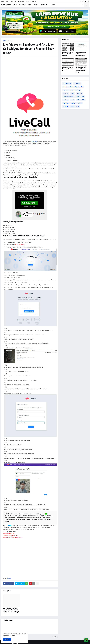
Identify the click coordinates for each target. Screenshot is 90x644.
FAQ (71, 87)
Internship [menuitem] (44, 5)
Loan (83, 97)
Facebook (34, 142)
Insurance (79, 93)
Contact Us (13, 1)
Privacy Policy (21, 1)
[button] (82, 5)
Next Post (55, 637)
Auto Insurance (67, 84)
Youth (72, 106)
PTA (83, 100)
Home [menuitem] (15, 5)
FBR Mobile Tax (79, 87)
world (78, 106)
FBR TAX (66, 90)
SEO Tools (66, 103)
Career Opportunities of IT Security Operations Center (81, 54)
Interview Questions (68, 97)
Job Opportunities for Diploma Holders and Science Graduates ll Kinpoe (81, 70)
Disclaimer (33, 1)
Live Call (10, 41)
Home (3, 1)
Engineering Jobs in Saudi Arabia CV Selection (67, 54)
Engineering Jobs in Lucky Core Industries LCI (68, 69)
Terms (28, 1)
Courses (66, 87)
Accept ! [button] (7, 639)
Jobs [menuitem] (52, 5)
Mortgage (66, 100)
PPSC (78, 100)
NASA (72, 100)
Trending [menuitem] (22, 5)
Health (73, 93)
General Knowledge (75, 90)
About (7, 1)
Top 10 (80, 103)
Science (73, 103)
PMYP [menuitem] (36, 5)
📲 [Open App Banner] (86, 640)
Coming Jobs (77, 84)
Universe (66, 106)
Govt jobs (66, 93)
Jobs (77, 97)
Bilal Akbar (6, 5)
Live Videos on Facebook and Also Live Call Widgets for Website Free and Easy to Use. (11, 611)
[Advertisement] (30, 71)
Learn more (13, 636)
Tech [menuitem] (29, 5)
